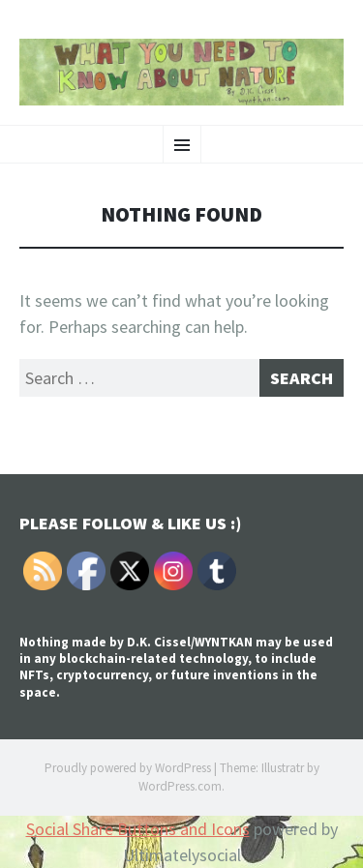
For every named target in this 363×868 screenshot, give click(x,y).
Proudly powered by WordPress (128, 768)
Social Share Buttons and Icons (138, 829)
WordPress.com (180, 786)
